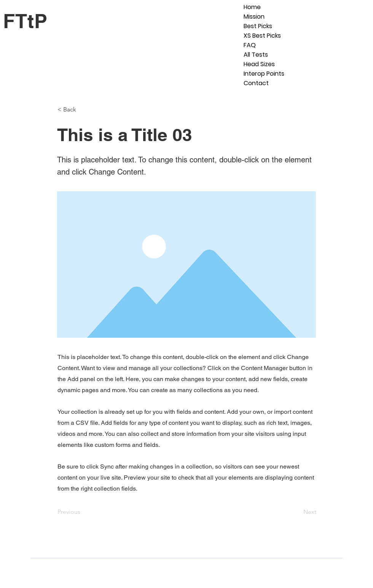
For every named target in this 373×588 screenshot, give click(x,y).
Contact (256, 83)
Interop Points (264, 74)
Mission (254, 17)
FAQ (250, 45)
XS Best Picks (262, 36)
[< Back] (83, 110)
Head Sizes (259, 64)
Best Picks (258, 26)
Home (252, 7)
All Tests (256, 55)
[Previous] (83, 512)
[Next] (297, 512)
